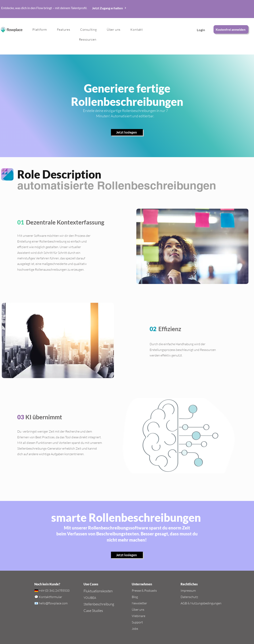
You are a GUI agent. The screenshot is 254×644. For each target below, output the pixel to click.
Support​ (137, 622)
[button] (63, 30)
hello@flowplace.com (53, 603)
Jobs (135, 629)
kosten (108, 591)
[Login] (201, 30)
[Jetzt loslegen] (127, 132)
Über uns (138, 610)
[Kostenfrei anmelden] (231, 29)
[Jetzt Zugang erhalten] (109, 8)
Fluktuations (93, 591)
